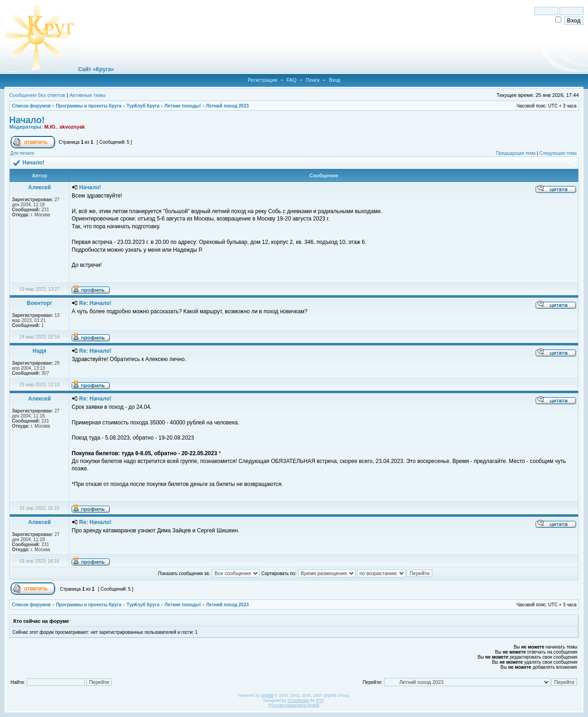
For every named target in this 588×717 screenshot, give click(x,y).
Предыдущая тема (515, 153)
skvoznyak (72, 127)
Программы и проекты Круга (89, 106)
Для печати (22, 153)
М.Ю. (50, 127)
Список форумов (31, 106)
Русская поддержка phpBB (294, 705)
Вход (335, 80)
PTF (320, 700)
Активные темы (88, 95)
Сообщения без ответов (37, 95)
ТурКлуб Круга (143, 106)
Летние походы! (183, 106)
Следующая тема (558, 153)
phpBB (267, 695)
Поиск (312, 80)
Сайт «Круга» (96, 69)
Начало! (27, 120)
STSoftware (298, 700)
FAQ (291, 80)
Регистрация (262, 80)
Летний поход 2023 (227, 106)
